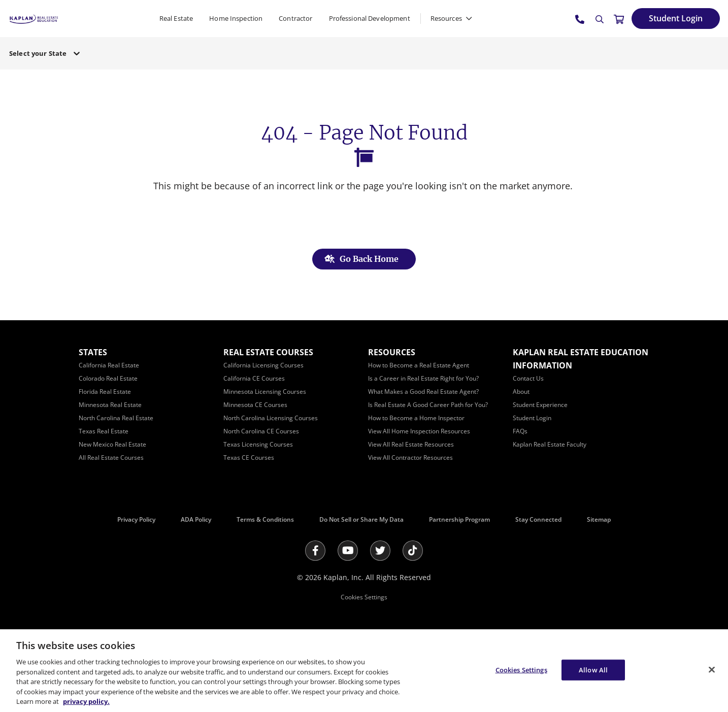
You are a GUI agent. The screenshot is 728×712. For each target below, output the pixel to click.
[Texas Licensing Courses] (258, 444)
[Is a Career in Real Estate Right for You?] (423, 378)
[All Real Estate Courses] (111, 457)
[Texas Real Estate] (104, 431)
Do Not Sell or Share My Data (361, 519)
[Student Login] (676, 19)
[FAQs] (520, 431)
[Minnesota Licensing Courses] (265, 392)
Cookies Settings (364, 597)
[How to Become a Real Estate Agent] (419, 365)
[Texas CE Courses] (249, 457)
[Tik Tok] (413, 551)
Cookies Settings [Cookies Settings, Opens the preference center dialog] (521, 669)
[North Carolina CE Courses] (261, 431)
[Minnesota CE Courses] (255, 405)
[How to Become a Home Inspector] (416, 418)
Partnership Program (459, 519)
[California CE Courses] (254, 378)
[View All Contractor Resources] (410, 457)
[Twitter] (380, 551)
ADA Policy (196, 519)
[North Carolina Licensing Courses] (271, 418)
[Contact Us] (528, 378)
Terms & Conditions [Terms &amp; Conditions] (265, 519)
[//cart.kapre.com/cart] (619, 19)
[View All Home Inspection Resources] (419, 431)
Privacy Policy (136, 519)
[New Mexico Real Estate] (112, 444)
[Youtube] (348, 551)
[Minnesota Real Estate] (110, 405)
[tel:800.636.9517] (580, 19)
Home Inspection (236, 18)
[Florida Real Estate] (105, 392)
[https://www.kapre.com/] (34, 18)
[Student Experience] (540, 405)
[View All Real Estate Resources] (411, 444)
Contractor (295, 18)
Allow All (593, 669)
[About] (521, 392)
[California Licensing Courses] (263, 365)
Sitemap (599, 519)
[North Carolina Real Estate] (116, 418)
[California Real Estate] (109, 365)
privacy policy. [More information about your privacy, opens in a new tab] (86, 701)
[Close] (712, 669)
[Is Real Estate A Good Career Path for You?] (428, 405)
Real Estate (176, 18)
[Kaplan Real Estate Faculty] (550, 444)
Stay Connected (538, 519)
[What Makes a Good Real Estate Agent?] (423, 392)
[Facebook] (315, 551)
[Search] (600, 19)
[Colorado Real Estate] (108, 378)
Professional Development (370, 18)
